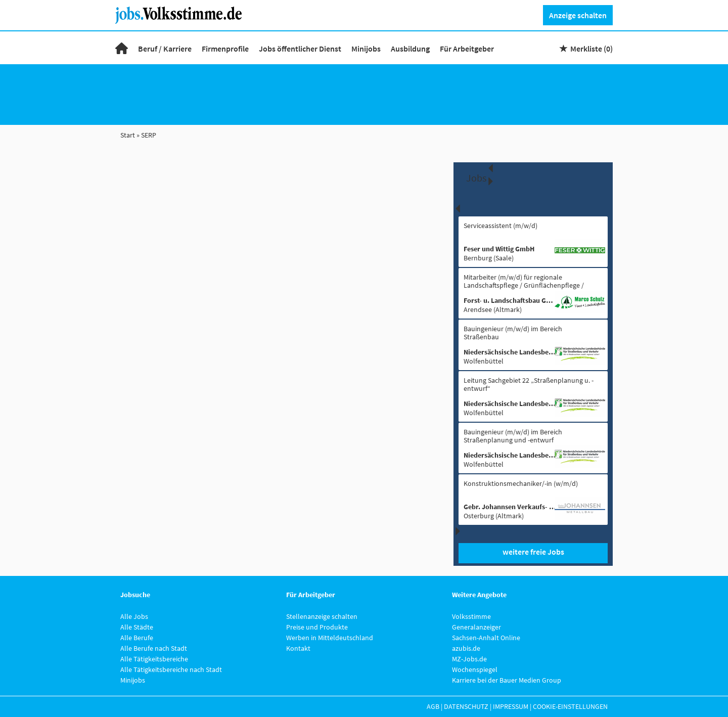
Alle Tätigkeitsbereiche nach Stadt (171, 669)
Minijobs (366, 49)
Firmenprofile (225, 49)
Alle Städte (137, 627)
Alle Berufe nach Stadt (154, 648)
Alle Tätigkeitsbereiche (154, 659)
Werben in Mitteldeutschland (330, 638)
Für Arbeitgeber (467, 49)
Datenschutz (466, 706)
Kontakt (298, 648)
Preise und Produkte (317, 627)
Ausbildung (410, 49)
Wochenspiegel (475, 669)
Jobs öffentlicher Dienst (300, 49)
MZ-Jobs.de (469, 659)
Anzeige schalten (578, 15)
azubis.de (466, 648)
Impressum (511, 706)
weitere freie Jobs (533, 552)
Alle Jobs (134, 616)
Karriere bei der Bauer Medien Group (507, 680)
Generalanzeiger (476, 627)
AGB (433, 706)
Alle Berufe (137, 638)
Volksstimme (471, 616)
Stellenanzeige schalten (322, 616)
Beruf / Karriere (165, 49)
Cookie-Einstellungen (570, 706)
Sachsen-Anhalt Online (486, 638)
